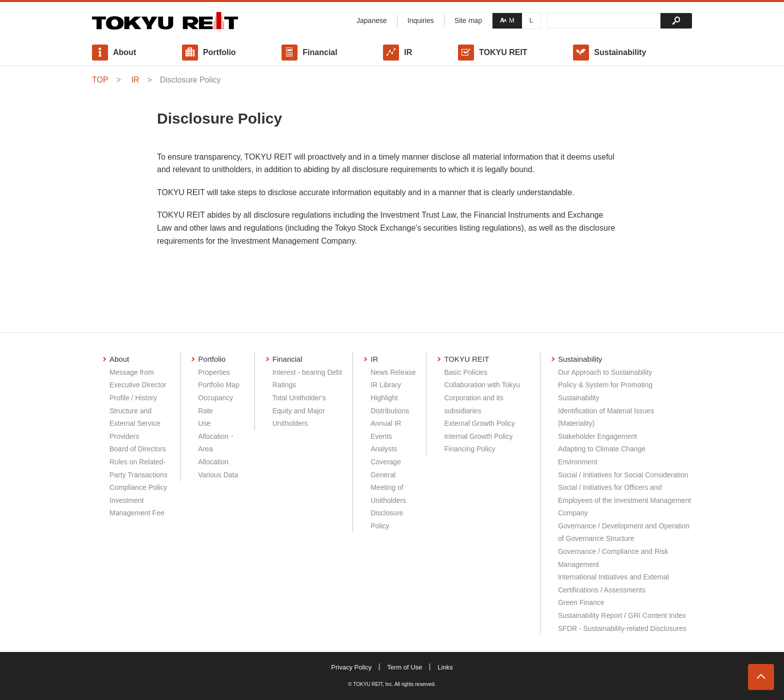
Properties (214, 372)
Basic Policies (465, 372)
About (124, 52)
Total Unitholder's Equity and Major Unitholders (299, 411)
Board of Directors (138, 449)
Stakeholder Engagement (597, 436)
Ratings (284, 385)
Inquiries (421, 21)
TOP (100, 80)
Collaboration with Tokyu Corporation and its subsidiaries (482, 398)
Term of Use (404, 667)
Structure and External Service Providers (135, 424)
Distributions (390, 411)
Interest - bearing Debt (307, 372)
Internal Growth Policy (478, 436)
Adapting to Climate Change (602, 449)
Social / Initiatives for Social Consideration (623, 475)
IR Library (386, 385)
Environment (578, 462)
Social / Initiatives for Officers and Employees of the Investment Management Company (624, 500)
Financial (320, 52)
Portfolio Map (218, 385)
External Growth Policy (479, 423)
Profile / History (133, 398)
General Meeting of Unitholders (388, 488)
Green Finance (581, 602)
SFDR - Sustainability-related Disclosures (622, 628)
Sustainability (620, 52)
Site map (468, 21)
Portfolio (219, 52)
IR (408, 52)
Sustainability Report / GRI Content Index (622, 615)
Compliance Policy (138, 487)
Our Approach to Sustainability (605, 372)
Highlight (384, 398)
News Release (393, 372)
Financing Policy (469, 449)
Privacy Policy (351, 667)
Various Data (218, 475)
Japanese (372, 21)
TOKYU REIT (503, 52)
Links (445, 667)
